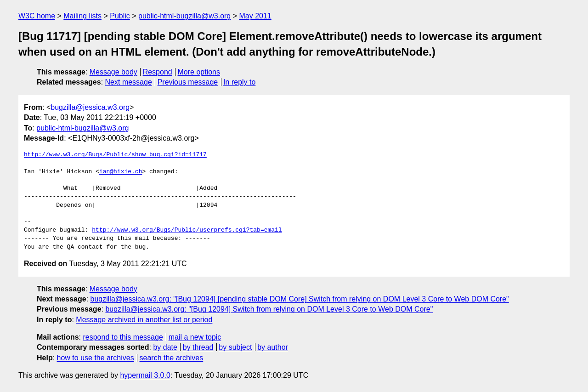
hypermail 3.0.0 (145, 375)
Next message (129, 82)
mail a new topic (195, 337)
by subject (235, 347)
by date (165, 347)
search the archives (172, 358)
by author (273, 347)
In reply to (239, 82)
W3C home (37, 16)
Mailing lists (82, 16)
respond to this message (123, 337)
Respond (158, 72)
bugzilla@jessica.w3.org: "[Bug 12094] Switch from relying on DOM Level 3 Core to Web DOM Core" (269, 309)
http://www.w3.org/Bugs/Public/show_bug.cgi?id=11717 (115, 155)
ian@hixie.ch (121, 172)
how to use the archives (96, 358)
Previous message (188, 82)
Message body (113, 72)
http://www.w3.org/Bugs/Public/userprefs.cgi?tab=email (187, 230)
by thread (198, 347)
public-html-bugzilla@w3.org (184, 16)
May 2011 (255, 16)
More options (199, 72)
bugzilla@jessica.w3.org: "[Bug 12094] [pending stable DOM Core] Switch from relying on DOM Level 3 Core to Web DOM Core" (300, 299)
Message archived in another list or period (144, 320)
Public (120, 16)
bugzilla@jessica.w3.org (90, 107)
